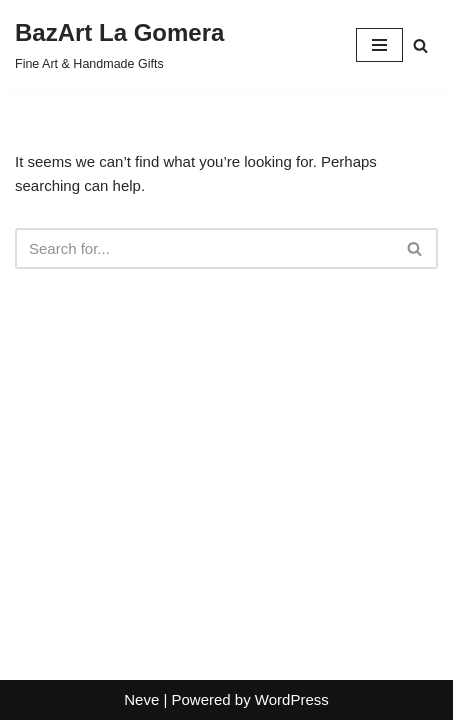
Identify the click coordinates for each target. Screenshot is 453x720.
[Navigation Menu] (379, 45)
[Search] (420, 45)
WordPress (292, 699)
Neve (141, 699)
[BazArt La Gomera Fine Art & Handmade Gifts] (119, 45)
